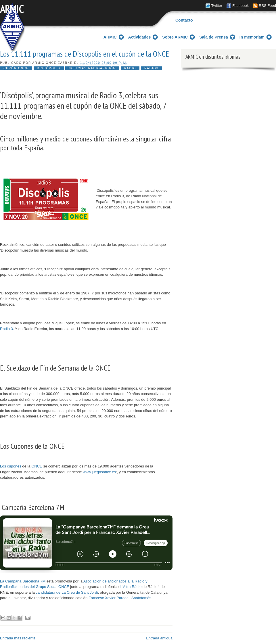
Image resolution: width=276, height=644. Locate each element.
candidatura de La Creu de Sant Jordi (67, 592)
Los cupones (11, 466)
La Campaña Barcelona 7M (23, 581)
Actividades (140, 37)
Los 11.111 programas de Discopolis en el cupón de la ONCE (85, 54)
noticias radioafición (92, 68)
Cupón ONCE (16, 68)
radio (130, 68)
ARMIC (12, 9)
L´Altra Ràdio (131, 587)
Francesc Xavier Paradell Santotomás (120, 598)
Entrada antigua (159, 638)
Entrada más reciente (18, 638)
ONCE (37, 466)
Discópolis (49, 68)
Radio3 (151, 68)
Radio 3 (6, 329)
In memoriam (252, 37)
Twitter (217, 6)
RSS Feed (267, 6)
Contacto (184, 20)
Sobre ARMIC (175, 37)
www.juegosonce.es (99, 472)
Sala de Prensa (214, 37)
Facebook (240, 6)
